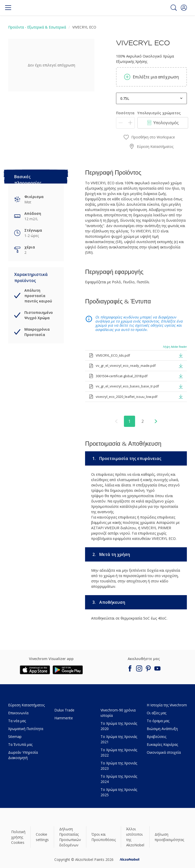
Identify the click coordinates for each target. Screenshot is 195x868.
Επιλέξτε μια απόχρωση (151, 77)
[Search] (174, 8)
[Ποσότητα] (125, 123)
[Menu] (8, 8)
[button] (184, 8)
